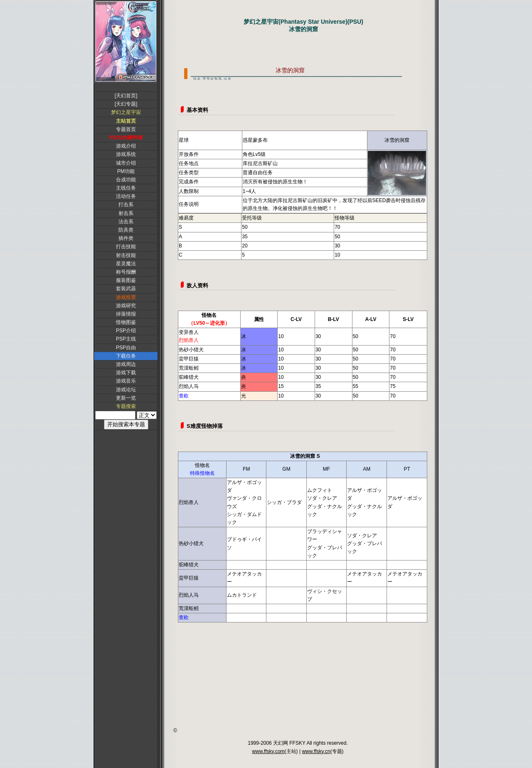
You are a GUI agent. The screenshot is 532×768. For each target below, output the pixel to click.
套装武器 (126, 289)
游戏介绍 (126, 146)
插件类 (126, 238)
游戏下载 (126, 373)
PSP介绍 (126, 331)
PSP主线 (126, 339)
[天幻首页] (126, 96)
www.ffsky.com (268, 751)
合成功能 (126, 180)
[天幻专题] (126, 104)
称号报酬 (126, 272)
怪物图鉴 (126, 322)
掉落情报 (126, 314)
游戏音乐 (126, 381)
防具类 (126, 230)
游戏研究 (126, 306)
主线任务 (126, 188)
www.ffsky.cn (316, 751)
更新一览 (126, 398)
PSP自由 (126, 348)
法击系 (126, 222)
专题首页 (126, 129)
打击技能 (126, 247)
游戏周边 (126, 364)
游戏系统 (126, 154)
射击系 (126, 213)
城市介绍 (126, 163)
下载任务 (126, 356)
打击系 (126, 205)
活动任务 (126, 196)
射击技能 (126, 255)
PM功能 (126, 171)
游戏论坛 (126, 390)
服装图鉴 (126, 280)
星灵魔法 (126, 264)
